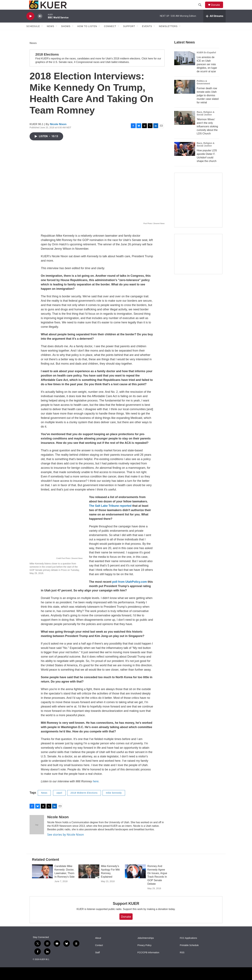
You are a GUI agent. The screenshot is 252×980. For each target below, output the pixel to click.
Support (129, 33)
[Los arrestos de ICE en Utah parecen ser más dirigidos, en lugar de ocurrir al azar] (185, 75)
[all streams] (214, 23)
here (96, 792)
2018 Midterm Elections (84, 803)
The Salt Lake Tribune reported (110, 516)
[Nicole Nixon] (37, 835)
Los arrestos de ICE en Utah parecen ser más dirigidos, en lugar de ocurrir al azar (207, 81)
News (33, 54)
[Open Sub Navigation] (42, 33)
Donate (217, 8)
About (98, 949)
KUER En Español (206, 69)
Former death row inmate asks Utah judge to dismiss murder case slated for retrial (208, 112)
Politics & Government (203, 99)
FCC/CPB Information (148, 963)
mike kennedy (114, 803)
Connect (110, 33)
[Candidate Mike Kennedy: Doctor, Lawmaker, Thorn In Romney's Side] (42, 882)
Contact (99, 956)
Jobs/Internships (146, 949)
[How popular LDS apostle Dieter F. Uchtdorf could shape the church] (185, 166)
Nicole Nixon (58, 135)
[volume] (40, 23)
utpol (59, 803)
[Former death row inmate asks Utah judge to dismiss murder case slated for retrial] (185, 104)
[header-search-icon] (201, 9)
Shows (66, 33)
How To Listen (87, 33)
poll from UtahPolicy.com (130, 592)
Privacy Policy (144, 956)
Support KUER (126, 914)
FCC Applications (188, 949)
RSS (182, 963)
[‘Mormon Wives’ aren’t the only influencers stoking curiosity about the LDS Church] (185, 135)
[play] (30, 23)
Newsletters (168, 33)
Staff (97, 963)
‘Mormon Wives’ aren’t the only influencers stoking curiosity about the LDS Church (207, 143)
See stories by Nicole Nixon (66, 845)
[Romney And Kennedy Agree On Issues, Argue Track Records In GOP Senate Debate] (135, 882)
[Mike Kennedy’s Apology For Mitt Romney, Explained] (89, 882)
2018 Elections (47, 65)
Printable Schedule (189, 956)
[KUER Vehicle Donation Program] (198, 284)
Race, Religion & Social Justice (206, 130)
